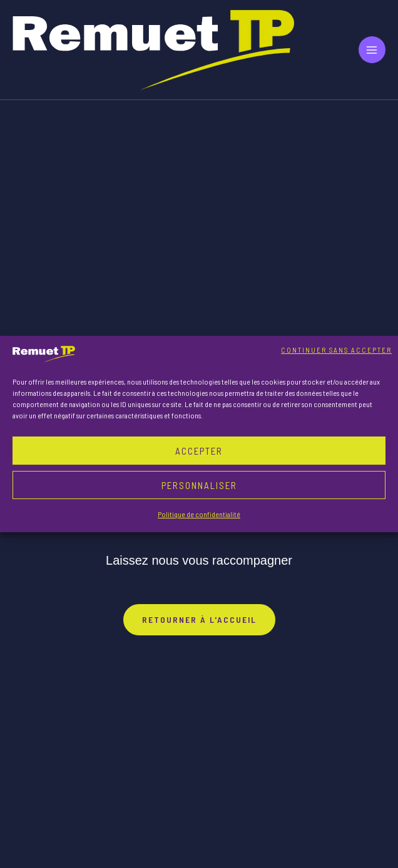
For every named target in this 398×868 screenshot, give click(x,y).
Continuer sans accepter (336, 350)
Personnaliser (199, 485)
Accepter (199, 451)
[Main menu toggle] (372, 50)
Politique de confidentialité (199, 514)
